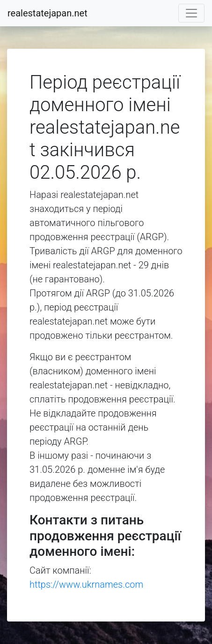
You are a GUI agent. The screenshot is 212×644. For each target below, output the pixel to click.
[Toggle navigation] (191, 13)
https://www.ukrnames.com (86, 584)
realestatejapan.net (48, 13)
